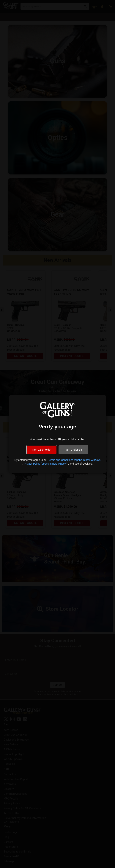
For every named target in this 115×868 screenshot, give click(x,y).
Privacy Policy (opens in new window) (46, 464)
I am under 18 (73, 450)
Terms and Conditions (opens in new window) (74, 460)
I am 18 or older (42, 450)
